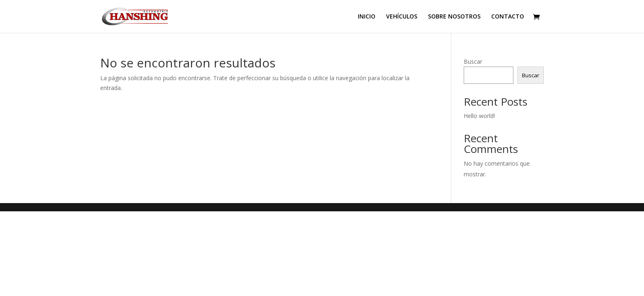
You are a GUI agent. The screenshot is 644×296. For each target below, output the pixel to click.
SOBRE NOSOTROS (454, 17)
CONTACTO (508, 17)
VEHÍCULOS (402, 17)
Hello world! (479, 116)
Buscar (473, 61)
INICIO (367, 17)
